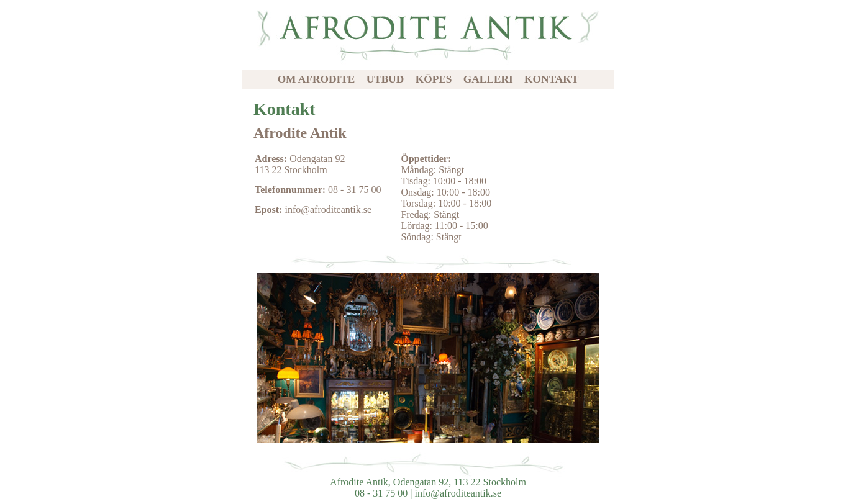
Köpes (434, 79)
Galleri (488, 79)
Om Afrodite (316, 79)
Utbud (385, 79)
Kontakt (551, 79)
